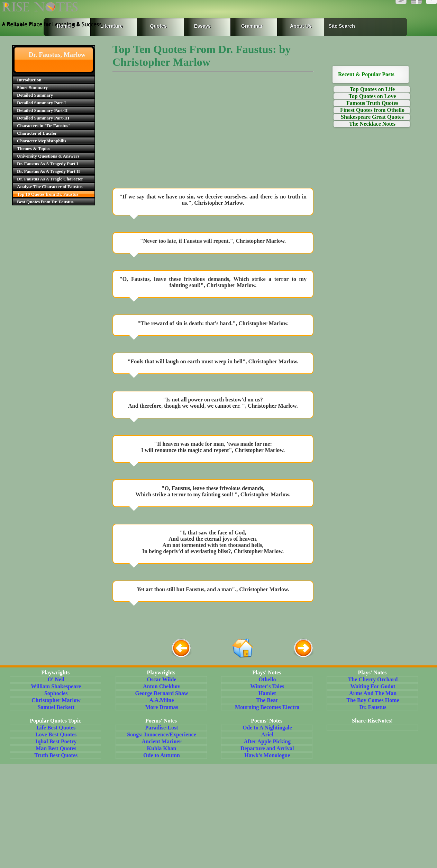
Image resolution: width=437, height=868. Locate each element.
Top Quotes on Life (372, 89)
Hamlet (267, 693)
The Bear (267, 700)
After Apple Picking (267, 741)
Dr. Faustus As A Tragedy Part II (48, 171)
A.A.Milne (161, 700)
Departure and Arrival (267, 748)
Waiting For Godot (373, 686)
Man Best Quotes (56, 748)
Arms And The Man (373, 693)
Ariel (267, 734)
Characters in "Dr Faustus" (44, 126)
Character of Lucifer (37, 133)
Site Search (342, 26)
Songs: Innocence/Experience (162, 734)
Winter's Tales (267, 686)
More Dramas (161, 707)
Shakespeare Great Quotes (372, 117)
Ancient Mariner (161, 741)
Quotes (158, 26)
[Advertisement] (213, 132)
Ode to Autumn (162, 755)
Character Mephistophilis (42, 141)
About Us (301, 26)
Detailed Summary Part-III (43, 118)
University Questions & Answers (48, 156)
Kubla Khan (162, 748)
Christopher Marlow (56, 700)
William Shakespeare (56, 686)
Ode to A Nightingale (267, 728)
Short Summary (32, 87)
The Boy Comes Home (373, 700)
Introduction (29, 80)
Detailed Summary (35, 95)
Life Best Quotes (56, 728)
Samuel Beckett (56, 707)
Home (63, 26)
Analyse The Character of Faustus (50, 187)
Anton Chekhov (162, 686)
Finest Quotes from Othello (372, 110)
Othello (267, 679)
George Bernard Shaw (162, 693)
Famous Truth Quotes (372, 103)
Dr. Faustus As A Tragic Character (50, 179)
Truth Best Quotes (56, 755)
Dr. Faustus (373, 707)
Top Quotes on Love (372, 96)
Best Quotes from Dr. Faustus (45, 202)
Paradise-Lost (161, 728)
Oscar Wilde (162, 679)
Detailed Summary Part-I (42, 103)
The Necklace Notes (372, 124)
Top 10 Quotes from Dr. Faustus (48, 194)
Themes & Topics (34, 148)
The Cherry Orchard (373, 679)
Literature (110, 26)
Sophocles (56, 693)
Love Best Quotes (56, 734)
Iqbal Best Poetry (56, 741)
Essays (202, 26)
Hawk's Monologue (267, 755)
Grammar (245, 26)
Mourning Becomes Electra (267, 707)
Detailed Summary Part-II (42, 110)
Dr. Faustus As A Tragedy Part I (48, 164)
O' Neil (56, 679)
